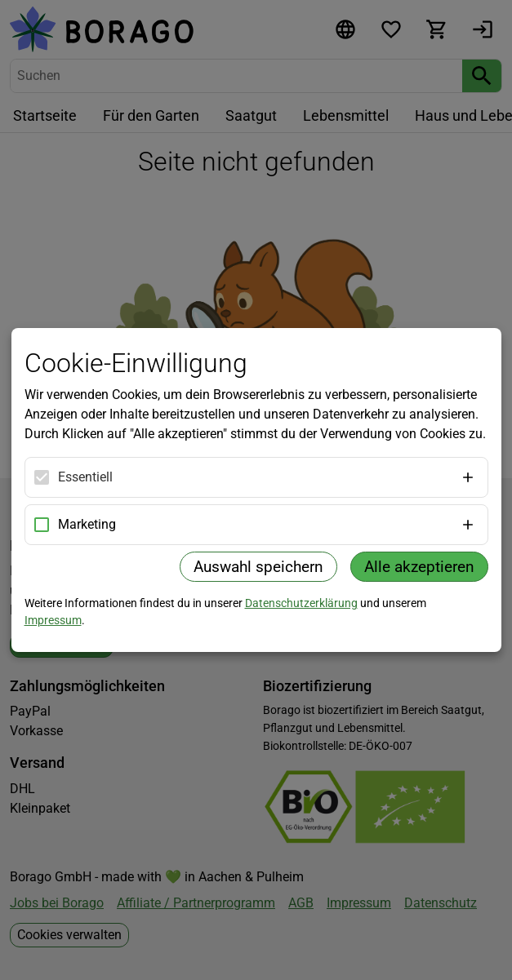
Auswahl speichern (258, 567)
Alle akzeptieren (419, 567)
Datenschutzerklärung (301, 603)
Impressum (53, 620)
